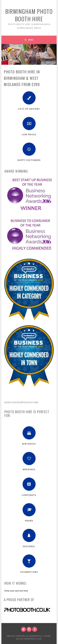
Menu (31, 40)
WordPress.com (33, 639)
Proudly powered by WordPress (24, 636)
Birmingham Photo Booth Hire (29, 15)
